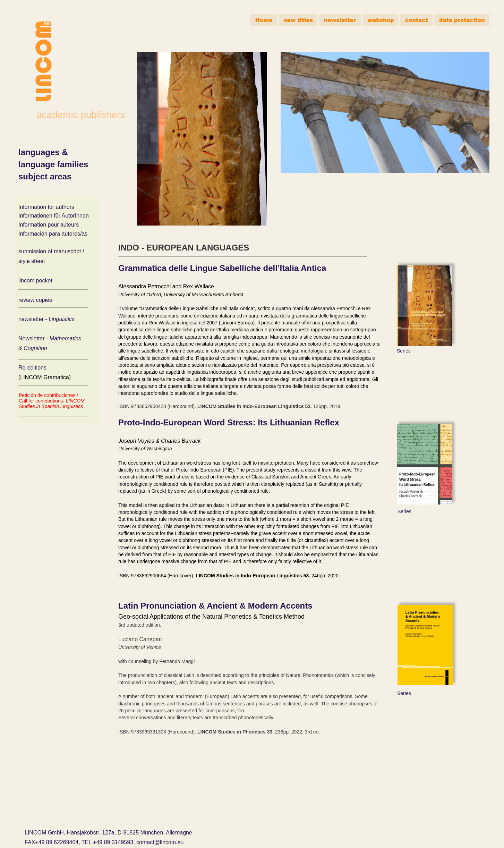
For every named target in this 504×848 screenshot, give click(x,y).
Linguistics (62, 319)
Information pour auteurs (49, 225)
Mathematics (66, 338)
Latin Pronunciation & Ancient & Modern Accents (215, 606)
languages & (44, 152)
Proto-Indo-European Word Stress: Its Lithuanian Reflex (229, 422)
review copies (35, 300)
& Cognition (33, 348)
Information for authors (46, 207)
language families (53, 164)
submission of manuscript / (51, 251)
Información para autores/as (53, 234)
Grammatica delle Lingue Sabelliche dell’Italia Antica (222, 268)
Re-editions (33, 368)
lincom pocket (35, 281)
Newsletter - (34, 338)
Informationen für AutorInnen (54, 216)
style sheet (32, 261)
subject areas (45, 176)
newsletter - (33, 319)
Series (404, 351)
